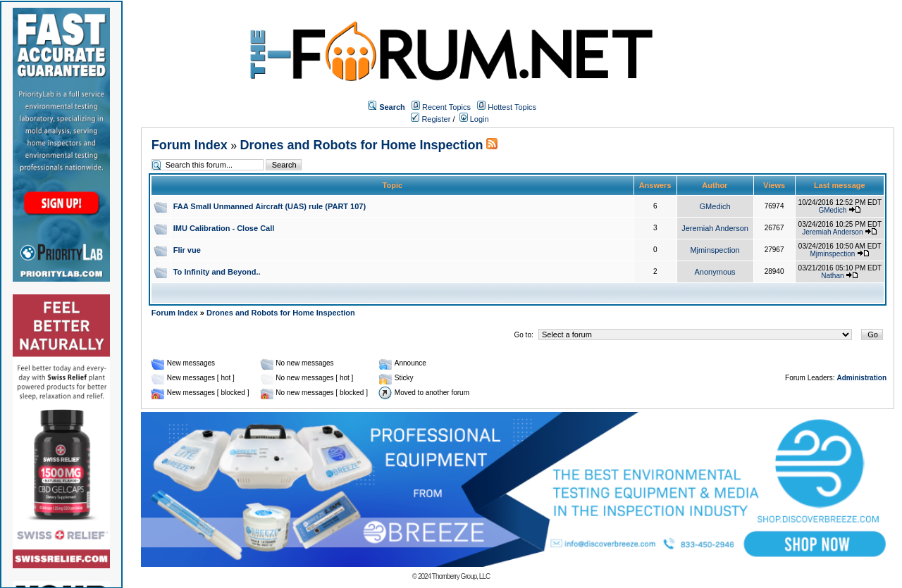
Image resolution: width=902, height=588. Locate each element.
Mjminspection (715, 250)
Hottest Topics (512, 107)
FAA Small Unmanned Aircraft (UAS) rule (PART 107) (270, 206)
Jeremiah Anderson (715, 228)
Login (474, 119)
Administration (861, 378)
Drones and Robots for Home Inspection (362, 145)
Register (431, 119)
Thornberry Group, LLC (461, 576)
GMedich (715, 206)
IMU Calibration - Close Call (224, 228)
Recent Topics (446, 107)
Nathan (832, 276)
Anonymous (715, 272)
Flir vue (187, 250)
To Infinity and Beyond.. (217, 272)
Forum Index (190, 145)
